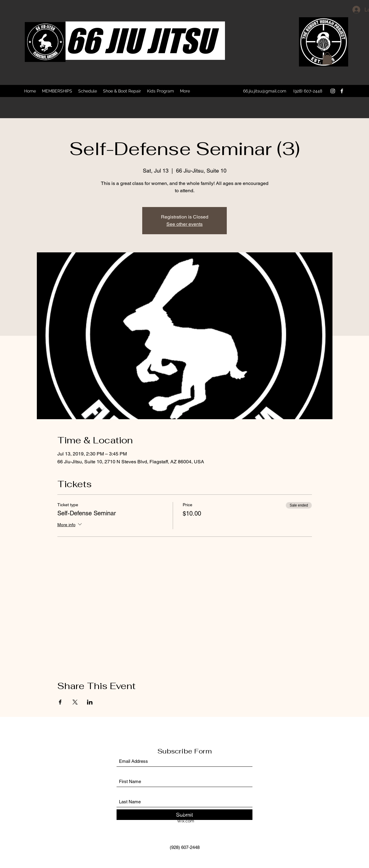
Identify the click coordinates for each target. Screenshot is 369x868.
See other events (184, 224)
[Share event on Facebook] (60, 702)
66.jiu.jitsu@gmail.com (265, 91)
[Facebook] (342, 91)
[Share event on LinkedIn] (90, 702)
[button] (327, 58)
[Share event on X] (75, 702)
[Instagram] (333, 91)
